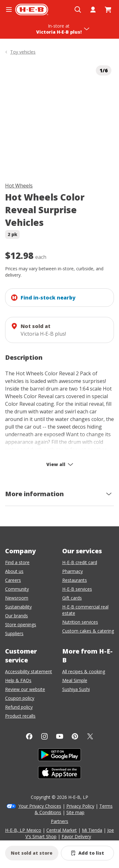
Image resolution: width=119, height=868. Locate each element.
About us (14, 571)
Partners (60, 821)
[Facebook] (29, 736)
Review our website (25, 689)
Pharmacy (73, 571)
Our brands (17, 616)
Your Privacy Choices (40, 806)
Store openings (21, 625)
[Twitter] (90, 736)
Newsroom (17, 598)
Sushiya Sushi (76, 689)
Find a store (17, 562)
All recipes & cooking (84, 671)
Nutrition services (80, 622)
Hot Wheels (19, 186)
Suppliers (14, 633)
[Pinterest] (75, 736)
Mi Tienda (92, 830)
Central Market (62, 830)
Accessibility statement (29, 671)
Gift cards (72, 598)
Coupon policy (20, 698)
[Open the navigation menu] (9, 10)
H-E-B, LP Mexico (23, 830)
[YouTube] (60, 736)
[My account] (93, 10)
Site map (75, 812)
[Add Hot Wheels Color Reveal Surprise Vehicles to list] (88, 853)
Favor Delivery (76, 836)
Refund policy (19, 707)
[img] (60, 117)
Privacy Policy (80, 806)
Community (17, 589)
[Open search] (78, 10)
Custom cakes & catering (88, 631)
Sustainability (18, 607)
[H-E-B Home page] (32, 10)
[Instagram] (44, 736)
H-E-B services (77, 589)
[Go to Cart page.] (108, 10)
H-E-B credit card (80, 562)
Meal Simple (75, 680)
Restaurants (75, 580)
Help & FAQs (18, 680)
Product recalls (20, 716)
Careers (13, 580)
